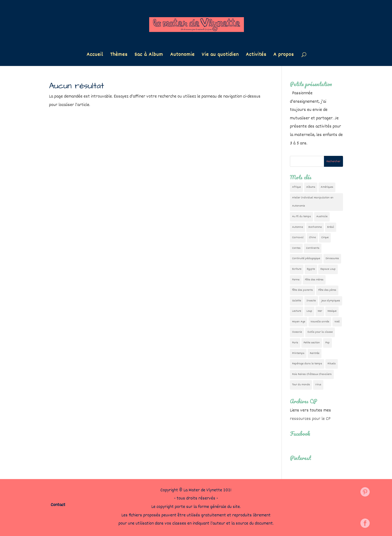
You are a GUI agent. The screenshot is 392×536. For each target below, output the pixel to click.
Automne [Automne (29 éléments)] (298, 227)
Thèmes (119, 56)
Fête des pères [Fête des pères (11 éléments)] (327, 290)
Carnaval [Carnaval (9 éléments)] (298, 237)
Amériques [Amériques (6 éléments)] (327, 187)
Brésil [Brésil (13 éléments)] (331, 227)
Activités (256, 56)
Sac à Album (149, 56)
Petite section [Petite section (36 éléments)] (312, 343)
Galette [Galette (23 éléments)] (297, 301)
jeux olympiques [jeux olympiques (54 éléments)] (331, 301)
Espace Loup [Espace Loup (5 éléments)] (328, 269)
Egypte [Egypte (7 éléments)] (311, 269)
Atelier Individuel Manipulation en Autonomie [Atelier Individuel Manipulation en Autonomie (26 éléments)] (313, 202)
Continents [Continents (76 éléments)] (313, 248)
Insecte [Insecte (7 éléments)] (311, 301)
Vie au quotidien (220, 56)
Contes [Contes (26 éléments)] (296, 248)
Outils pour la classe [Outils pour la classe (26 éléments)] (320, 332)
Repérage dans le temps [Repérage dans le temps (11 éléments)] (307, 364)
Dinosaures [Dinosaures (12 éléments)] (332, 258)
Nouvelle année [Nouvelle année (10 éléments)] (320, 322)
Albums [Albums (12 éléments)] (311, 187)
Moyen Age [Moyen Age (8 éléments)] (299, 322)
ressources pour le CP (310, 419)
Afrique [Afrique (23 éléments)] (296, 187)
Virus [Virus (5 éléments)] (318, 385)
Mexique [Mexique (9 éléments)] (332, 311)
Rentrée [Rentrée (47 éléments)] (315, 353)
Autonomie (182, 56)
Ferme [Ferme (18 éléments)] (296, 280)
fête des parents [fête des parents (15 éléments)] (302, 290)
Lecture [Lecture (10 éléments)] (297, 311)
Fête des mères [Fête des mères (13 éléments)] (314, 280)
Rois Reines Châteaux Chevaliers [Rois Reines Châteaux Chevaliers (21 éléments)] (312, 374)
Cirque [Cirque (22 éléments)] (325, 237)
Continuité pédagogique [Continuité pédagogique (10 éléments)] (306, 258)
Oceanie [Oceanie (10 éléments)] (297, 332)
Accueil (95, 56)
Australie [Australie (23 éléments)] (322, 216)
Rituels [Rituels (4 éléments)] (332, 364)
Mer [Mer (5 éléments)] (320, 311)
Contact (58, 505)
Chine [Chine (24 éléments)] (312, 237)
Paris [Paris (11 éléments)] (295, 343)
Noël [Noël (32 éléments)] (337, 322)
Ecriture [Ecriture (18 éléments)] (297, 269)
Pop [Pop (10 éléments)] (327, 343)
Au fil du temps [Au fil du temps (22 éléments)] (301, 216)
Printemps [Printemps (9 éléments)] (298, 353)
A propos (284, 56)
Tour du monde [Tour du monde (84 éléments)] (301, 385)
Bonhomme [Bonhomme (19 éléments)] (315, 227)
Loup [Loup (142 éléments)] (309, 311)
